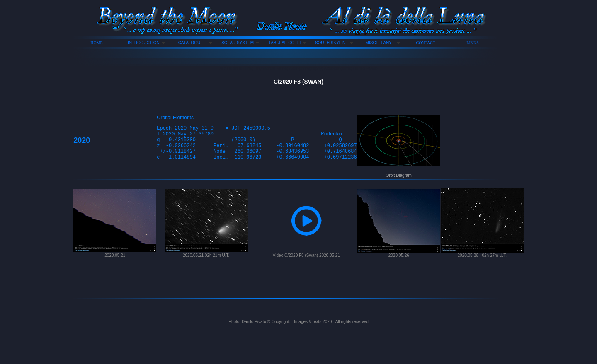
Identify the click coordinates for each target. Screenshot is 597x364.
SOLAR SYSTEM (238, 43)
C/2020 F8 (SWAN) (299, 82)
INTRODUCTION (144, 43)
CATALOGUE (191, 43)
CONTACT (426, 43)
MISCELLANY (379, 43)
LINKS (472, 43)
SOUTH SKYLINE (332, 43)
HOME (96, 43)
